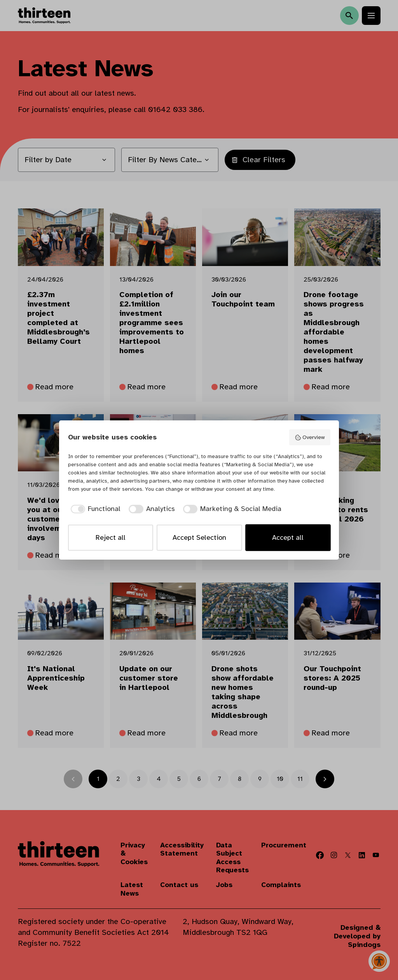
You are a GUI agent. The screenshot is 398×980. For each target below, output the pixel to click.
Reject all (111, 537)
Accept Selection (199, 537)
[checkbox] (94, 509)
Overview (310, 437)
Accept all (288, 537)
